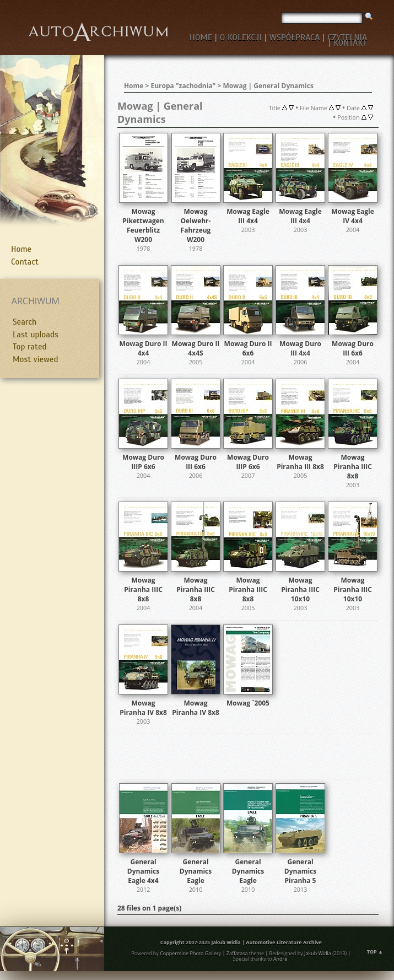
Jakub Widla (226, 942)
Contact (25, 262)
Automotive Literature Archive (284, 942)
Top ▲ (375, 952)
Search (25, 322)
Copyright (172, 942)
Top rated (30, 347)
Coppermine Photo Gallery (190, 953)
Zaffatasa (237, 953)
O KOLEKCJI (241, 37)
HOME (201, 37)
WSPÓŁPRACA (295, 37)
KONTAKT (350, 43)
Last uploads (36, 335)
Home (21, 249)
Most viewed (35, 359)
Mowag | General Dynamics (268, 86)
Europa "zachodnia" (183, 86)
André (280, 959)
